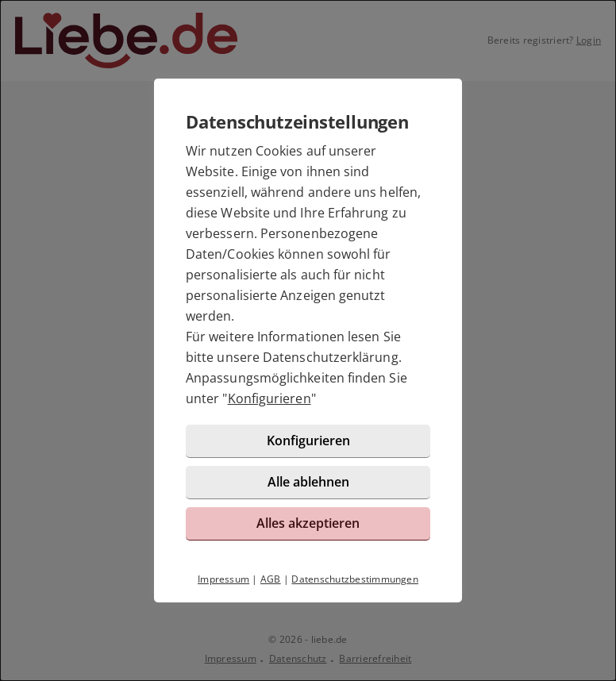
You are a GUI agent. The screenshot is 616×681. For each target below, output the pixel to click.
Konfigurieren (269, 398)
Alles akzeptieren (308, 523)
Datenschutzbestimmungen (355, 579)
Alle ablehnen (308, 482)
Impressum (223, 579)
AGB (271, 579)
